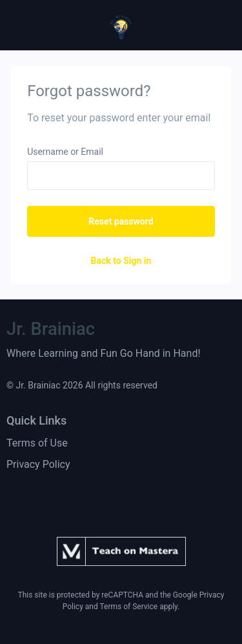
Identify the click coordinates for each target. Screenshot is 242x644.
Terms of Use (37, 443)
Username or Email (65, 152)
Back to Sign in (121, 261)
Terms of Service (128, 607)
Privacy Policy (38, 464)
